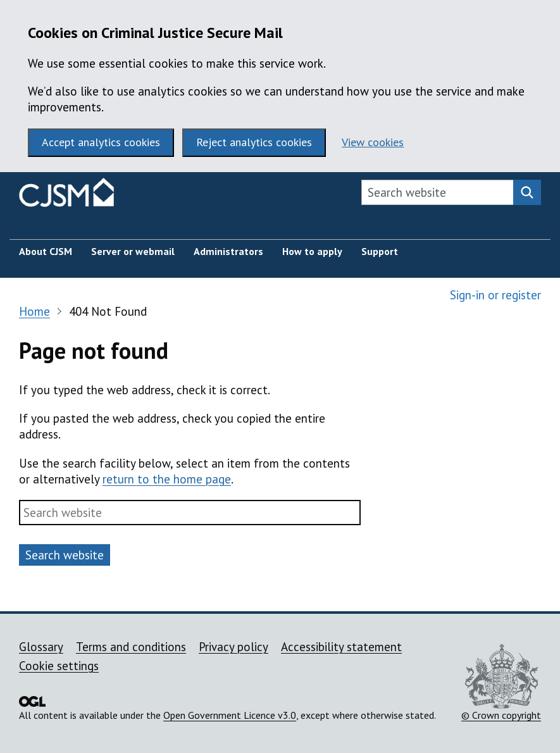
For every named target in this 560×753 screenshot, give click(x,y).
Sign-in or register (495, 295)
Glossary (41, 647)
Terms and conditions (131, 647)
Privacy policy (233, 647)
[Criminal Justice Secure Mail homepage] (66, 196)
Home (34, 311)
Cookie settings (59, 666)
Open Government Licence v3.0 (230, 715)
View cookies (373, 142)
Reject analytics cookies (254, 142)
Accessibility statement (341, 647)
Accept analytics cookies (101, 142)
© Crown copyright (501, 683)
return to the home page (167, 479)
